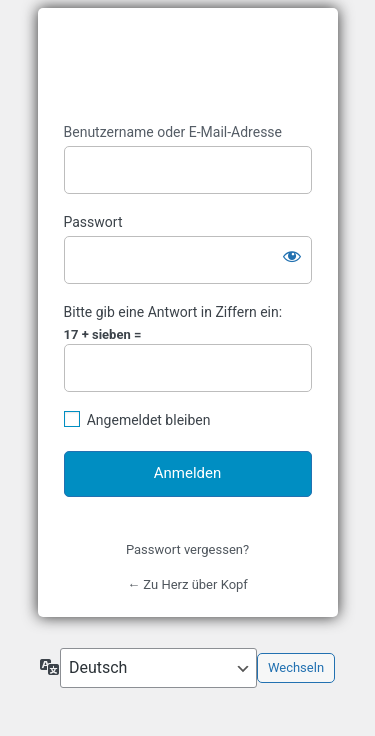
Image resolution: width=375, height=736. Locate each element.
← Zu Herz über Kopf (187, 584)
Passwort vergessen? (187, 549)
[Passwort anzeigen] (292, 256)
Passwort (93, 222)
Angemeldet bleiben (149, 420)
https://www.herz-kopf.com (188, 66)
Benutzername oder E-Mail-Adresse (173, 132)
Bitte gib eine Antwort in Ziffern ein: (173, 312)
